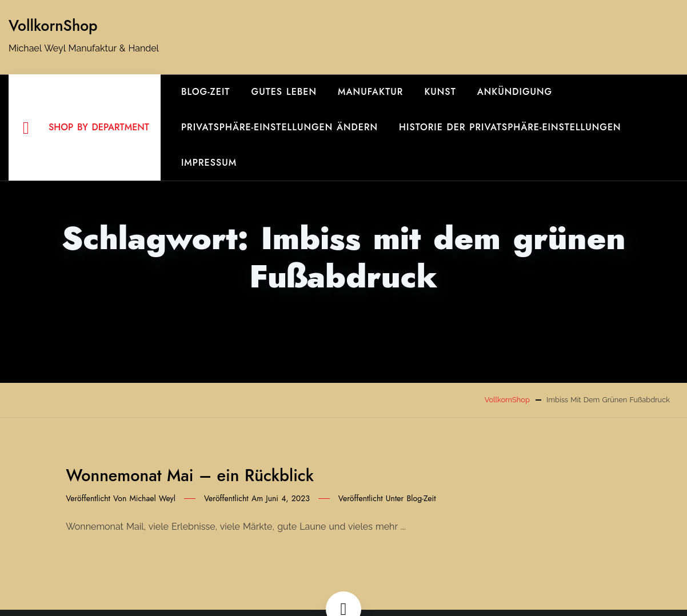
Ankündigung (515, 92)
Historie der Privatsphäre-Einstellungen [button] (510, 127)
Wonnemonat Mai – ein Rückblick (190, 475)
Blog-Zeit (206, 92)
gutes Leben (284, 92)
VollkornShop (53, 26)
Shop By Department (86, 128)
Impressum (209, 163)
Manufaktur (370, 92)
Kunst (440, 92)
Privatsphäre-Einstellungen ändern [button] (279, 127)
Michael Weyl (152, 498)
